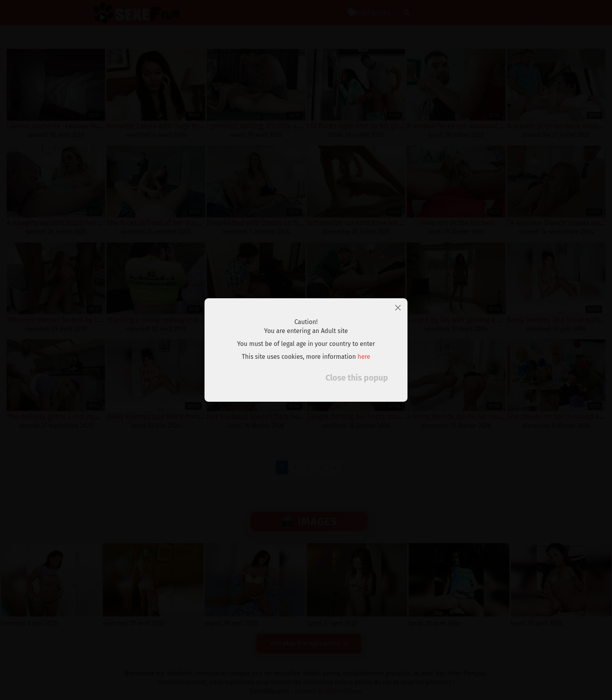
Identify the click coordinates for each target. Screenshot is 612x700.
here (364, 357)
